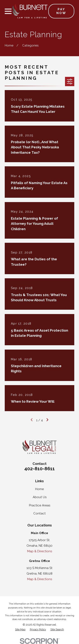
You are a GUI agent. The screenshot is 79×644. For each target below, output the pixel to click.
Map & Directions (40, 551)
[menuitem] (20, 630)
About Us (40, 497)
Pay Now (61, 11)
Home (39, 489)
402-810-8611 (39, 469)
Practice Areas (40, 505)
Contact (39, 513)
